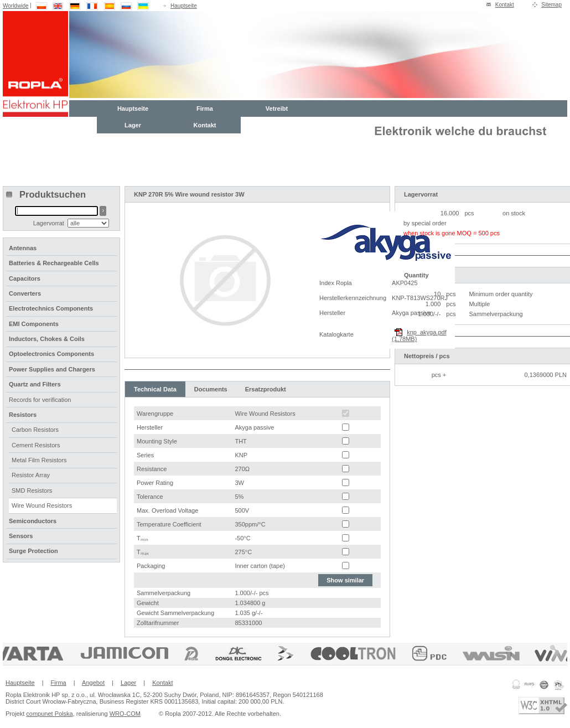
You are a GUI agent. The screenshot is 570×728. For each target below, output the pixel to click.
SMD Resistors (32, 491)
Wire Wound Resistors (42, 505)
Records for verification (40, 400)
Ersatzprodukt (266, 389)
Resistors (23, 415)
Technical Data (155, 389)
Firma (205, 109)
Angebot (93, 683)
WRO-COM (125, 714)
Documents (211, 389)
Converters (25, 293)
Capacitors (25, 278)
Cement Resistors (36, 445)
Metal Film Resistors (39, 460)
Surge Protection (33, 551)
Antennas (23, 248)
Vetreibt (277, 109)
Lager (133, 125)
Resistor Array (31, 475)
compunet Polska (49, 714)
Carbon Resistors (35, 430)
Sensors (21, 536)
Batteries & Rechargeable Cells (54, 263)
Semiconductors (33, 521)
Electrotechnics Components (51, 308)
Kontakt (505, 5)
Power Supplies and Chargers (52, 369)
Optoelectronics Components (51, 354)
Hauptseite (184, 6)
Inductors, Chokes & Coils (47, 339)
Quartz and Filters (35, 384)
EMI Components (34, 324)
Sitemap (551, 5)
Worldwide (16, 6)
